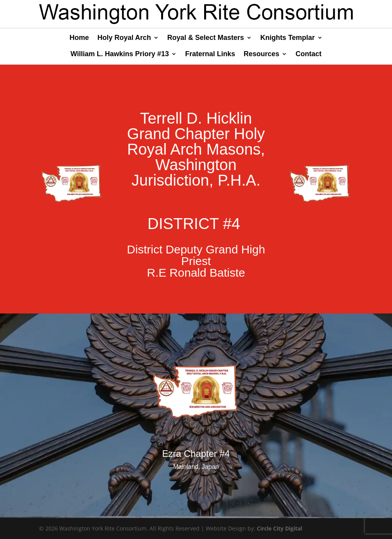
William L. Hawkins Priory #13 (120, 54)
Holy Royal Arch (124, 38)
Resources (261, 54)
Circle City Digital (279, 528)
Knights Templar (288, 38)
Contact (309, 54)
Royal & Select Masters (206, 38)
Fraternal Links (210, 54)
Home (79, 38)
